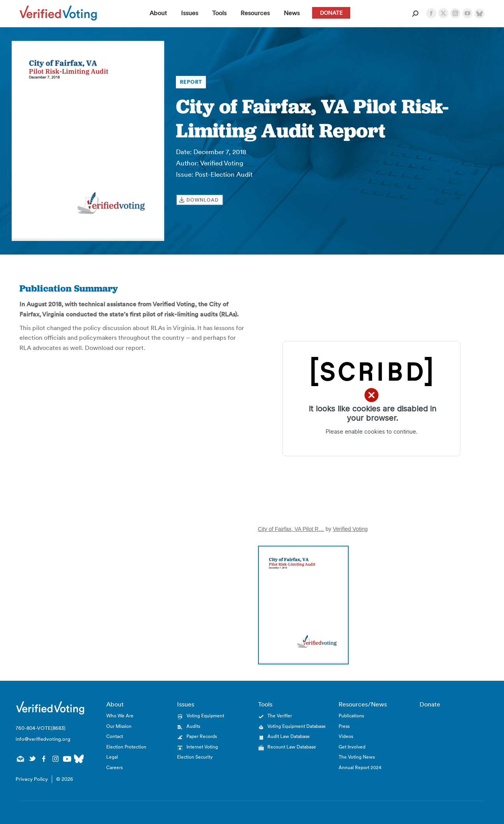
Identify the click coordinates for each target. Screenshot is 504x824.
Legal (112, 757)
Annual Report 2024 (360, 767)
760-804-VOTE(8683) (40, 728)
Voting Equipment (205, 716)
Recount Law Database (292, 747)
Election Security (195, 757)
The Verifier (280, 716)
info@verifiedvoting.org (43, 739)
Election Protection (126, 747)
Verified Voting (350, 529)
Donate (430, 704)
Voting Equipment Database (297, 726)
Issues (186, 704)
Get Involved (352, 747)
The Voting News (357, 757)
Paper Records (202, 736)
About (115, 704)
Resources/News (363, 704)
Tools (265, 704)
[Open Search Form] (415, 14)
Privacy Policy (32, 779)
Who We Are (120, 716)
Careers (114, 767)
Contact (115, 736)
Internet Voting (202, 747)
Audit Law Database (289, 736)
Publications (351, 716)
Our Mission (119, 726)
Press (344, 726)
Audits (193, 726)
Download (203, 200)
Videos (346, 736)
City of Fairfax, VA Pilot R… (291, 529)
